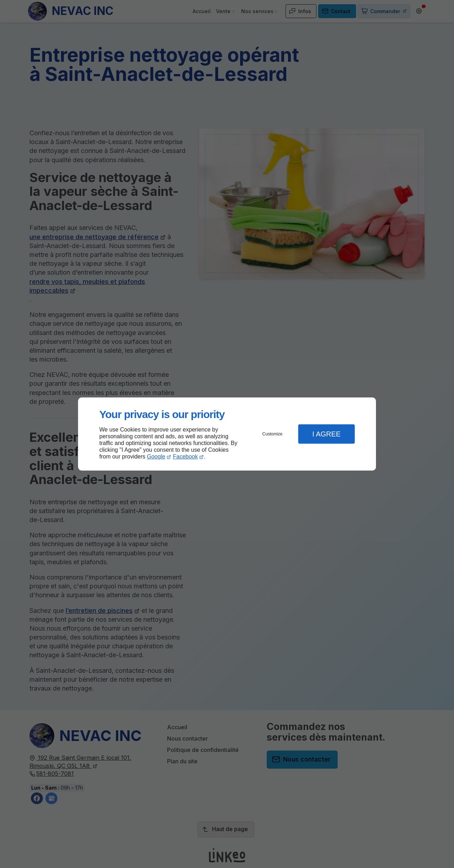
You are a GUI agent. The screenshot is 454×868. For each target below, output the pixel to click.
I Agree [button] (326, 434)
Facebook (186, 457)
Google (156, 457)
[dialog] (227, 434)
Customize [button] (273, 434)
